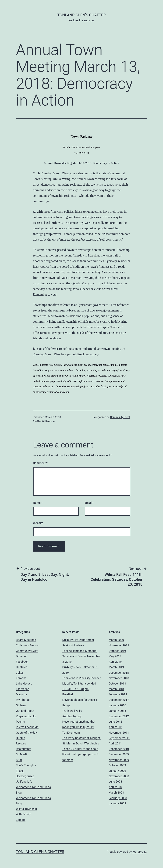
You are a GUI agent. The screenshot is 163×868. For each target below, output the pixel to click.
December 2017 (119, 700)
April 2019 (115, 662)
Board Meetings (26, 640)
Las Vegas (23, 689)
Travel (20, 771)
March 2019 (116, 667)
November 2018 (119, 678)
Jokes (20, 673)
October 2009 (117, 765)
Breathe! (67, 694)
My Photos (23, 700)
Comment (40, 463)
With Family (23, 814)
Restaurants (24, 749)
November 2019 (119, 645)
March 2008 (116, 793)
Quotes (20, 738)
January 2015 (117, 711)
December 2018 (119, 673)
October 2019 (117, 651)
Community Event (120, 417)
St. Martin (22, 754)
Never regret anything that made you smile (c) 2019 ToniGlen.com (79, 727)
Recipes (21, 743)
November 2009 (119, 760)
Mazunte (21, 694)
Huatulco (22, 667)
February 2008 (118, 798)
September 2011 (119, 738)
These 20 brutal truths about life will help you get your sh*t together (81, 754)
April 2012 (115, 727)
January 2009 (117, 771)
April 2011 (115, 743)
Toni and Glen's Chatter (81, 15)
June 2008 (115, 782)
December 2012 (119, 716)
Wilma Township (26, 809)
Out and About (25, 711)
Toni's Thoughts (26, 765)
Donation (22, 656)
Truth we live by (72, 711)
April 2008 (115, 787)
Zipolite (21, 820)
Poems (20, 722)
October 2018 (117, 683)
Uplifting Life (24, 782)
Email (89, 503)
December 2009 (119, 754)
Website (38, 523)
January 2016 (117, 705)
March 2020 (116, 640)
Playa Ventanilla (26, 716)
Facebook (22, 662)
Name (38, 503)
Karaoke (21, 678)
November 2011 (119, 733)
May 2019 (115, 656)
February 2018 (118, 694)
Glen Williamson (46, 421)
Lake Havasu (24, 683)
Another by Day (72, 716)
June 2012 (115, 722)
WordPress (139, 852)
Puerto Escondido (27, 727)
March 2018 (116, 689)
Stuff (19, 760)
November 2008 (119, 776)
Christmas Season (28, 645)
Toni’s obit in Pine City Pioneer (81, 678)
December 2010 (119, 749)
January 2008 (117, 803)
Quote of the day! (27, 733)
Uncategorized (25, 776)
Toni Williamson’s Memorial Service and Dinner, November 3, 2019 (81, 656)
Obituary (21, 705)
